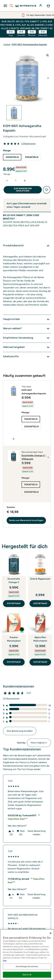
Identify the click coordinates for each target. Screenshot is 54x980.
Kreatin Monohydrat (14, 639)
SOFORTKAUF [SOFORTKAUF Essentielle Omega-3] (14, 603)
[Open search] (11, 6)
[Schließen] (51, 933)
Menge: (7, 174)
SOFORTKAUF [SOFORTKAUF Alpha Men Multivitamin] (40, 662)
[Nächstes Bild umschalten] (48, 78)
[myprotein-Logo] (26, 6)
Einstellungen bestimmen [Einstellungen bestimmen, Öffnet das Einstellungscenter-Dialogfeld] (27, 966)
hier (5, 961)
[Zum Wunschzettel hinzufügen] (47, 190)
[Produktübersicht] (27, 246)
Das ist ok (27, 975)
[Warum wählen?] (27, 329)
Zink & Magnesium (40, 579)
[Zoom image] (48, 55)
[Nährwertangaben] (27, 347)
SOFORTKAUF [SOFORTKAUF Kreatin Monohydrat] (14, 662)
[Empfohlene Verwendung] (27, 338)
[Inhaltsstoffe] (27, 357)
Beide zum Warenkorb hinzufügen (26, 520)
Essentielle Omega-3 (14, 580)
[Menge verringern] (7, 181)
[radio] (12, 157)
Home (7, 44)
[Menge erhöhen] (25, 181)
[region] (27, 955)
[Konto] (41, 6)
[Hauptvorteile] (27, 319)
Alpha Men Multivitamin (40, 639)
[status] (16, 181)
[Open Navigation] (5, 6)
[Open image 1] (14, 113)
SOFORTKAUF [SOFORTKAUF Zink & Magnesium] (40, 603)
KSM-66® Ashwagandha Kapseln (29, 44)
